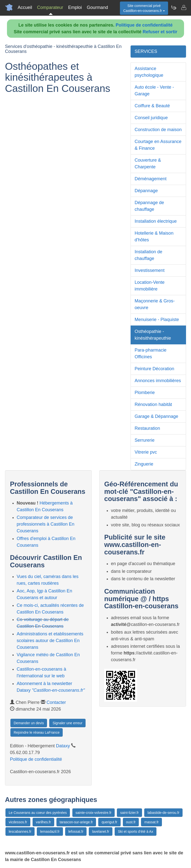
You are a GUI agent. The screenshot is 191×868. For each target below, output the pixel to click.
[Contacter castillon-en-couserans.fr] (184, 7)
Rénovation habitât (153, 404)
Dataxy (63, 746)
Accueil (25, 7)
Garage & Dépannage (156, 416)
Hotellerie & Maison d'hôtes (154, 236)
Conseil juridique (151, 118)
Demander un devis (29, 723)
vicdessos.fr (18, 822)
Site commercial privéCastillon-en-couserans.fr (144, 8)
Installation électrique (156, 221)
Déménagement (150, 179)
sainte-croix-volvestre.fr (94, 813)
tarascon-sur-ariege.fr (76, 822)
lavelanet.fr (100, 832)
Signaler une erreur (67, 723)
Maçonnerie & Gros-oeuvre (155, 304)
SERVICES (146, 51)
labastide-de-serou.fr (163, 813)
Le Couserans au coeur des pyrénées (38, 813)
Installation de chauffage (148, 255)
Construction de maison (158, 130)
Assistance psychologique (149, 72)
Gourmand (97, 7)
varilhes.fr (43, 822)
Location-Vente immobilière (149, 286)
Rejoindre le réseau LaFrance (37, 732)
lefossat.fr (76, 832)
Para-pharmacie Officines (150, 353)
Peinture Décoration (154, 369)
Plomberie (145, 393)
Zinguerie (144, 464)
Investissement (149, 270)
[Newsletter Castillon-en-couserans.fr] (174, 7)
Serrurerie (144, 440)
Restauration (147, 428)
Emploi (75, 7)
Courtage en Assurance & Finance (158, 145)
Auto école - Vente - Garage (154, 90)
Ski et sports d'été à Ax (136, 832)
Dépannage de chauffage (149, 206)
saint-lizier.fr (129, 813)
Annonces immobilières (158, 381)
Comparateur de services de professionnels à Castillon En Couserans (46, 524)
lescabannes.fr (20, 832)
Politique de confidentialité (144, 25)
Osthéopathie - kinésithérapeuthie (153, 335)
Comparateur (50, 7)
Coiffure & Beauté (152, 106)
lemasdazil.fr (50, 832)
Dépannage (146, 191)
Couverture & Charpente (148, 163)
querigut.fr (109, 822)
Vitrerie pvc (146, 452)
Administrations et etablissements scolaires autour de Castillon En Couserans (50, 641)
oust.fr (131, 822)
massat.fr (151, 822)
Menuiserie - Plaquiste (157, 320)
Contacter (56, 702)
